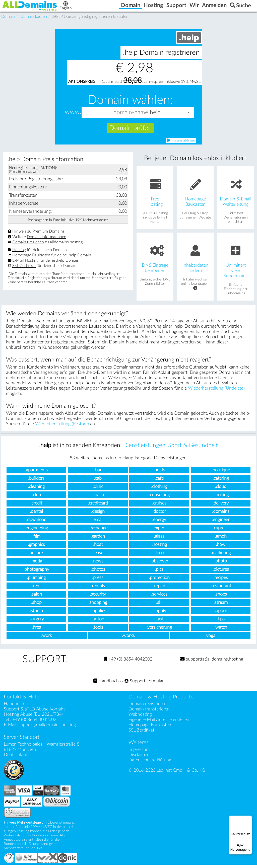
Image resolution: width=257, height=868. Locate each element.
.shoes (221, 598)
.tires (36, 631)
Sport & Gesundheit (193, 449)
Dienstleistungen (144, 449)
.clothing (159, 490)
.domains (221, 515)
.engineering (36, 531)
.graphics (36, 548)
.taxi (159, 623)
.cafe (159, 482)
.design (98, 515)
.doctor (159, 515)
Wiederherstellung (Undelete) (216, 392)
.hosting (159, 548)
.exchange (98, 531)
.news (98, 565)
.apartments (36, 474)
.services (159, 598)
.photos (98, 573)
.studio (36, 614)
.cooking (221, 498)
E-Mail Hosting (25, 264)
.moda (36, 565)
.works (128, 639)
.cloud (221, 490)
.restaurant (221, 589)
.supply (159, 614)
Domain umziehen (28, 246)
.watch (221, 631)
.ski (159, 606)
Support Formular (144, 684)
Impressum (139, 753)
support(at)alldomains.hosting (212, 662)
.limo (159, 556)
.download (36, 523)
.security (98, 598)
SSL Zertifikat (24, 269)
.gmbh (221, 540)
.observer (159, 565)
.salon (36, 598)
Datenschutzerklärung (150, 763)
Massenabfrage (181, 144)
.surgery (36, 623)
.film (36, 540)
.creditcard (98, 507)
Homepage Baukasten (31, 259)
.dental (36, 515)
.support (221, 614)
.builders (36, 482)
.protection (159, 581)
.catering (221, 482)
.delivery (221, 507)
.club (36, 498)
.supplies (98, 614)
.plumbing (36, 581)
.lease (98, 556)
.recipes (221, 581)
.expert (159, 531)
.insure (36, 556)
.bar (98, 474)
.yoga (210, 639)
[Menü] (249, 819)
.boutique (221, 474)
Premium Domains (48, 235)
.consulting (159, 498)
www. (73, 116)
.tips (221, 623)
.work (47, 639)
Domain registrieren (148, 707)
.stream (221, 606)
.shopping (98, 606)
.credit (36, 507)
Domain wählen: (130, 103)
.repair (159, 589)
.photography (36, 573)
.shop (36, 606)
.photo (221, 565)
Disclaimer (139, 758)
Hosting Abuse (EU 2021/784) (33, 718)
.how (221, 548)
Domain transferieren (149, 712)
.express (221, 531)
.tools (98, 631)
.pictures (221, 573)
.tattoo (98, 623)
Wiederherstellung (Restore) (62, 427)
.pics (159, 573)
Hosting (19, 253)
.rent (36, 589)
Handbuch (106, 684)
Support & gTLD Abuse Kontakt (34, 712)
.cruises (159, 507)
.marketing (221, 556)
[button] (189, 116)
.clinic (98, 490)
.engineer (221, 523)
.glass (159, 540)
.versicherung (159, 631)
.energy (159, 523)
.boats (159, 474)
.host (98, 548)
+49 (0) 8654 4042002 (128, 662)
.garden (98, 540)
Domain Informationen (47, 240)
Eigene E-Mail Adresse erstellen (159, 723)
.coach (98, 498)
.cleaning (36, 490)
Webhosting (140, 718)
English (82, 8)
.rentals (98, 589)
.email (98, 523)
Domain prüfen (130, 131)
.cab (98, 482)
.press (98, 581)
